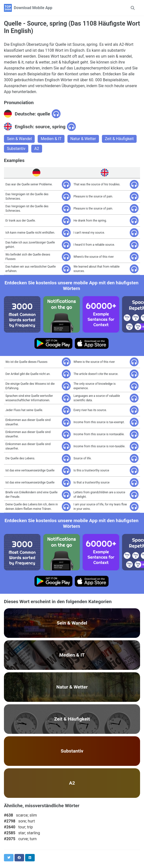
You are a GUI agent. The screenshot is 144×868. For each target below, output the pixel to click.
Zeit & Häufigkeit (119, 139)
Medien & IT (51, 139)
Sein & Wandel (19, 139)
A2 (37, 149)
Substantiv (16, 149)
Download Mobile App (33, 8)
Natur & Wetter (83, 139)
